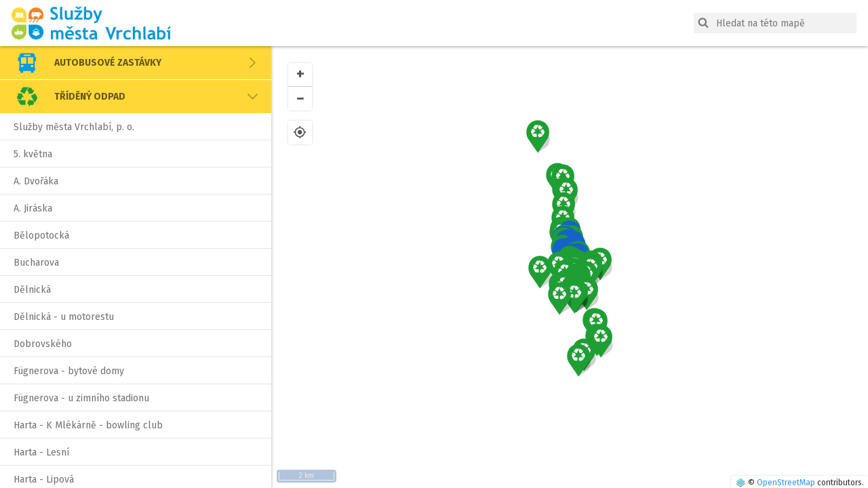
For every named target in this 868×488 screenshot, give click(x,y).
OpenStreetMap (786, 483)
